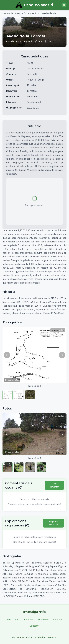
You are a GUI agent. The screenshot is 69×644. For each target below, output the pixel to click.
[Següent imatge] (62, 355)
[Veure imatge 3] (30, 395)
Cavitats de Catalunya (13, 13)
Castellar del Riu (48, 13)
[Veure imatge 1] (8, 395)
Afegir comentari (54, 485)
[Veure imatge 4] (41, 467)
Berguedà (32, 13)
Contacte (35, 626)
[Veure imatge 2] (19, 395)
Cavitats (29, 620)
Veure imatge (12, 380)
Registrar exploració (53, 523)
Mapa (18, 620)
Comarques (43, 620)
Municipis (58, 620)
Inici (9, 620)
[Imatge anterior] (7, 355)
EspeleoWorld (21, 637)
